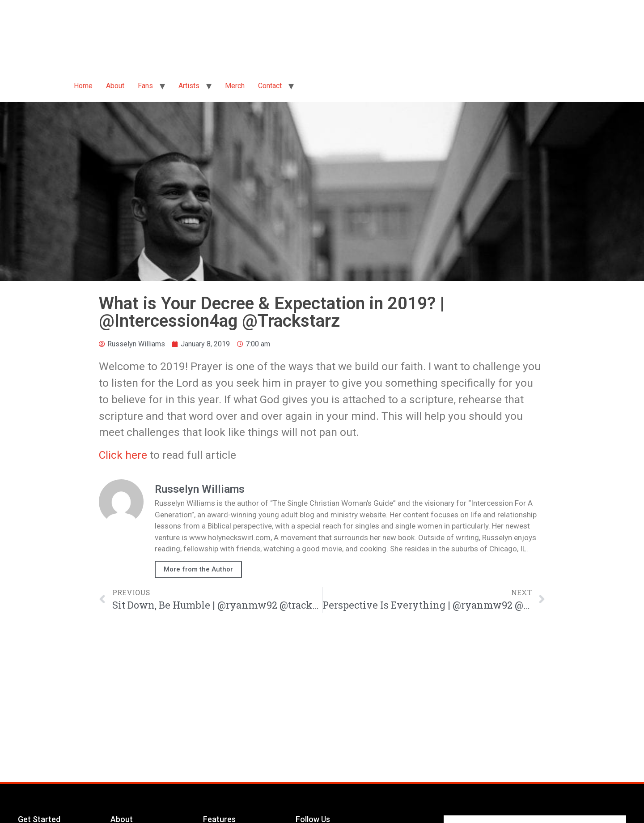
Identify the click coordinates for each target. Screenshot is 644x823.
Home (83, 86)
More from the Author (198, 569)
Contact (270, 86)
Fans (145, 86)
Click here (123, 455)
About (115, 86)
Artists (189, 86)
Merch (235, 86)
